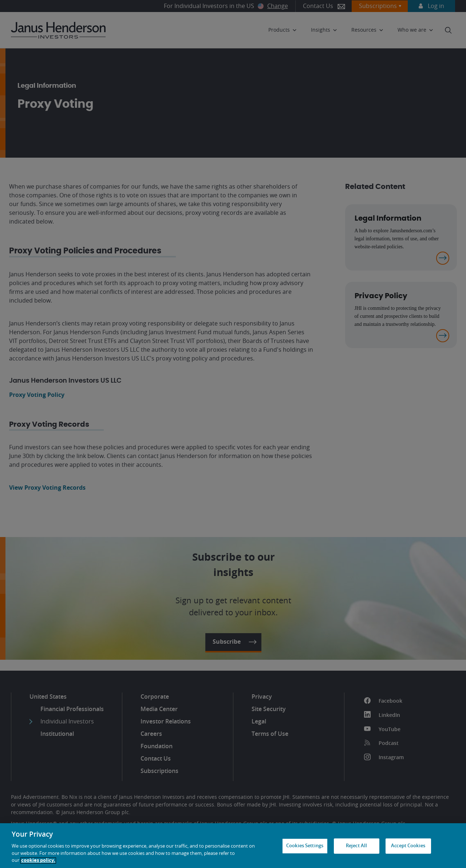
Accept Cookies (408, 846)
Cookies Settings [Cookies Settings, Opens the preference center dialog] (305, 846)
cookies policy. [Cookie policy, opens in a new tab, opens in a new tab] (38, 861)
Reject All (356, 846)
